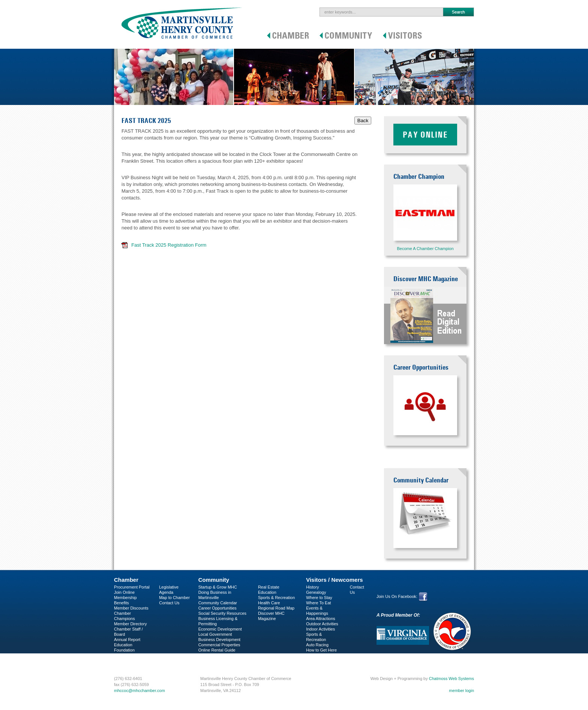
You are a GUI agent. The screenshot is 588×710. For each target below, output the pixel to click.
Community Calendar (218, 603)
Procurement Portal (132, 587)
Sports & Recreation (276, 598)
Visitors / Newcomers (334, 580)
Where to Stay (319, 598)
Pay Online (425, 135)
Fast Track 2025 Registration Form (169, 245)
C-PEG (121, 655)
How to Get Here (321, 650)
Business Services (131, 661)
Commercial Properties (219, 645)
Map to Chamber (174, 598)
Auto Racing (317, 645)
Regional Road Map (276, 608)
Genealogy (316, 592)
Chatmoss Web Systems (451, 679)
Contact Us (169, 603)
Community (214, 580)
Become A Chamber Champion (425, 249)
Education (267, 592)
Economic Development (220, 629)
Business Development (220, 640)
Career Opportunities (217, 608)
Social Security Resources (222, 613)
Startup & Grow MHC (218, 587)
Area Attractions (321, 619)
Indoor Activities (320, 629)
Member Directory (130, 624)
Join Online (124, 592)
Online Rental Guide (217, 650)
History (312, 587)
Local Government (215, 634)
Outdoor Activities (322, 624)
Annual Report (127, 640)
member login (461, 691)
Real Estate (269, 587)
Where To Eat (318, 603)
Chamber (126, 580)
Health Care (269, 603)
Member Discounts (131, 608)
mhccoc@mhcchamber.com (139, 691)
